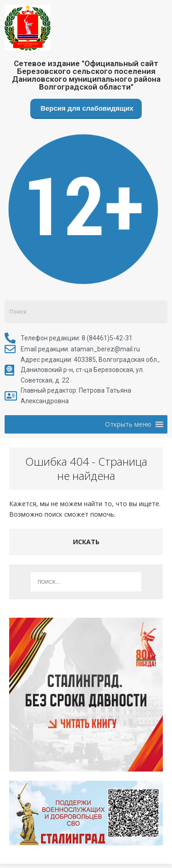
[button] (128, 424)
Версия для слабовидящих (86, 108)
